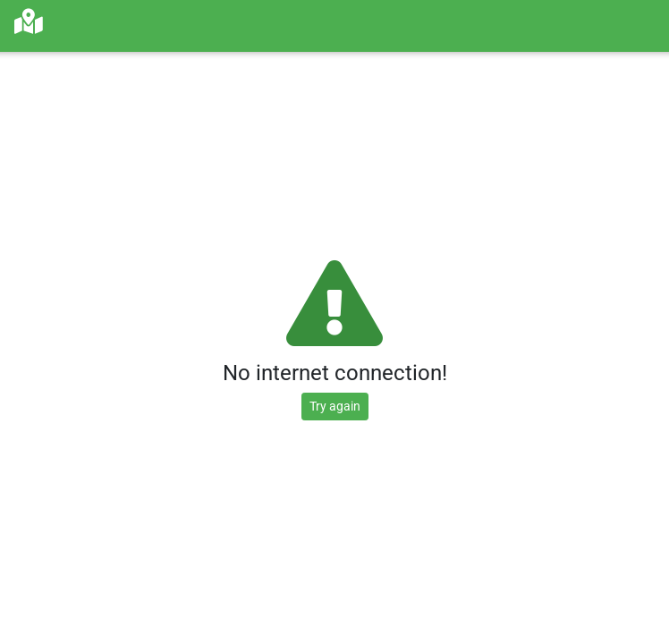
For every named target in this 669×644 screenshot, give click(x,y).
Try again (335, 406)
